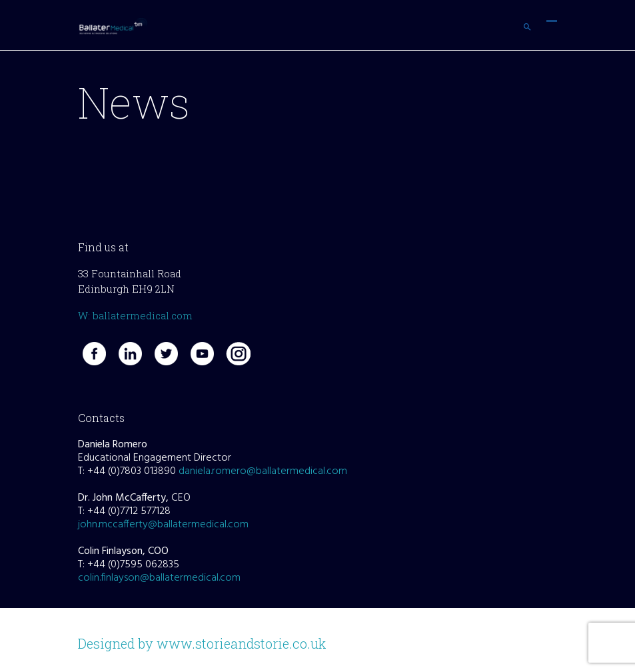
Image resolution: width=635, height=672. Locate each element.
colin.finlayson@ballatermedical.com (159, 578)
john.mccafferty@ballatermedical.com (163, 525)
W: (85, 315)
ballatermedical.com (143, 315)
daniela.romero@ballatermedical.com (263, 471)
